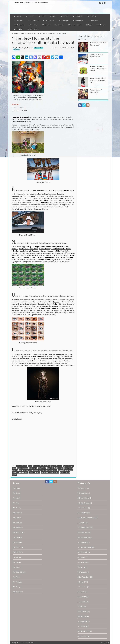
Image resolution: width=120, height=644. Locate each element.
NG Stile (52, 16)
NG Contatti (43, 3)
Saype (65, 466)
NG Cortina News (75, 25)
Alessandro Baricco (35, 470)
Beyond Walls (37, 466)
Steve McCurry (69, 468)
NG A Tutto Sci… (49, 21)
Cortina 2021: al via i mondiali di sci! (97, 56)
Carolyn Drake (51, 468)
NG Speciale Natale (84, 547)
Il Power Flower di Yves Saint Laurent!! (98, 44)
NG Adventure (33, 21)
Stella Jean (15, 470)
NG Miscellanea (83, 636)
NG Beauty (64, 16)
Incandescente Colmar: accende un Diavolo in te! (98, 80)
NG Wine (89, 25)
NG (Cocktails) (83, 513)
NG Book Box (93, 21)
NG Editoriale (82, 616)
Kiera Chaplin (53, 470)
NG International (84, 498)
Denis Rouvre (33, 468)
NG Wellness (18, 21)
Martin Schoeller (65, 472)
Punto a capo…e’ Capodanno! (96, 91)
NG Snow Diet (83, 562)
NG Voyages (101, 25)
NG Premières (33, 29)
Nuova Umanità (54, 472)
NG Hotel (41, 16)
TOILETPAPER (42, 468)
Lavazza (60, 470)
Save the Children (22, 466)
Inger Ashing (45, 472)
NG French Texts (84, 631)
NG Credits (46, 25)
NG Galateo (91, 16)
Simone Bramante (22, 468)
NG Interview (78, 21)
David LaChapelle (35, 472)
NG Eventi (30, 16)
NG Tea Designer (84, 537)
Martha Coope (68, 470)
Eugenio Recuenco (56, 466)
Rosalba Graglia (21, 48)
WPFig (107, 643)
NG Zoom (81, 557)
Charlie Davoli (23, 470)
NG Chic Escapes (84, 503)
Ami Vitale (45, 470)
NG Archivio (33, 25)
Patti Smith (15, 472)
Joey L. (30, 466)
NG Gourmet (78, 16)
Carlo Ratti (60, 468)
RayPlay (14, 474)
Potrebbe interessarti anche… (92, 38)
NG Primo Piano (21, 33)
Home (35, 3)
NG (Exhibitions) (83, 508)
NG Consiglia (64, 21)
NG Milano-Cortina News (86, 518)
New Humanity (24, 472)
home (13, 33)
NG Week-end (19, 25)
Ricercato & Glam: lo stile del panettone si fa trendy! (98, 69)
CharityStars (46, 466)
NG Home (18, 16)
